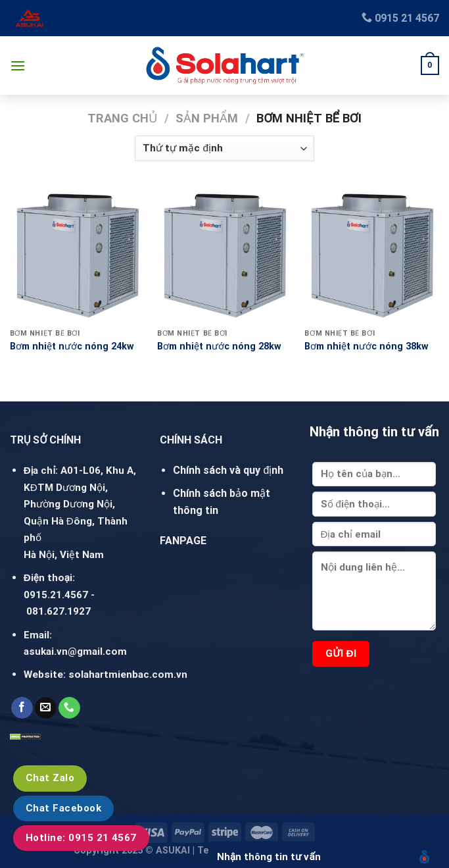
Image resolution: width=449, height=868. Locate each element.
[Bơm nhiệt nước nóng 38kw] (372, 255)
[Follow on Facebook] (22, 708)
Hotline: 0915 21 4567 (81, 838)
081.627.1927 (59, 611)
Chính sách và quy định (228, 470)
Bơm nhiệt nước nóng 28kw (219, 346)
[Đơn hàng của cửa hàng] (225, 148)
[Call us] (69, 708)
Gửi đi (341, 653)
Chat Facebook (63, 808)
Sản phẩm (207, 118)
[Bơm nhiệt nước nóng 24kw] (77, 255)
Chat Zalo (50, 778)
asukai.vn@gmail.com (75, 651)
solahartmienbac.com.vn (128, 675)
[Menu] (18, 65)
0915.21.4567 (56, 595)
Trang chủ (122, 118)
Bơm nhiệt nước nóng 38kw (366, 346)
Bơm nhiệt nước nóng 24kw (72, 346)
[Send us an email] (46, 708)
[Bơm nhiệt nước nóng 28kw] (225, 255)
